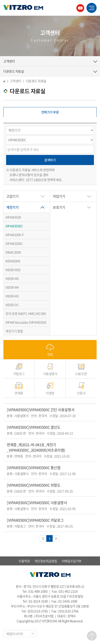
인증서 (81, 393)
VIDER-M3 (12, 296)
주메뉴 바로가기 (0, 0)
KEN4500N (13, 261)
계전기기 (12, 207)
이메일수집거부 (72, 561)
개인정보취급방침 (46, 561)
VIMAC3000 (13, 252)
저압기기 (59, 196)
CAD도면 (81, 374)
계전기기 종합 (14, 331)
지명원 (50, 393)
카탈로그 (19, 374)
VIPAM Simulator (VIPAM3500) (26, 322)
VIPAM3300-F (15, 235)
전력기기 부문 (50, 112)
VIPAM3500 (13, 217)
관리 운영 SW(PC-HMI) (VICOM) (26, 313)
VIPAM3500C (14, 226)
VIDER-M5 (12, 278)
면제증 (19, 393)
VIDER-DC (12, 305)
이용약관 (24, 561)
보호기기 (59, 207)
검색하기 (50, 160)
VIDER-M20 (13, 270)
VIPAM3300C (14, 243)
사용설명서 (50, 374)
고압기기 (12, 196)
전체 (50, 354)
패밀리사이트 (15, 634)
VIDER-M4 (12, 287)
